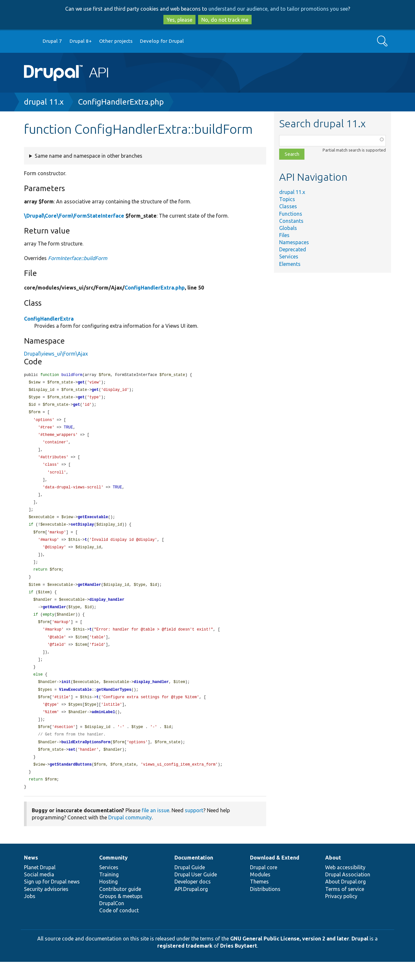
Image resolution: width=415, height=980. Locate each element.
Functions (291, 214)
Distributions (265, 907)
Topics (287, 199)
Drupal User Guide (196, 893)
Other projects (116, 41)
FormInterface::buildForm (78, 258)
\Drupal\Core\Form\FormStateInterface (74, 216)
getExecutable (93, 524)
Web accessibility (345, 885)
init (66, 695)
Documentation (194, 876)
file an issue (155, 828)
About (333, 876)
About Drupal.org (345, 900)
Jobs (30, 914)
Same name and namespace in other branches (89, 156)
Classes (288, 206)
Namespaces (294, 242)
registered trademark (185, 964)
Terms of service (345, 907)
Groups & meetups (121, 914)
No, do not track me (225, 20)
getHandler (89, 594)
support (194, 828)
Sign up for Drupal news (52, 900)
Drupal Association (348, 893)
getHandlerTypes (114, 704)
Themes (259, 900)
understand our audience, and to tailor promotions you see (278, 9)
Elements (290, 264)
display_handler (107, 610)
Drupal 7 (52, 41)
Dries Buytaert (239, 964)
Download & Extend (275, 876)
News (31, 876)
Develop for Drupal (162, 41)
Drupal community (130, 836)
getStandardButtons (71, 782)
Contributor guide (120, 907)
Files (284, 235)
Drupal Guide (190, 885)
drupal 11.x (44, 102)
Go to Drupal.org (30, 41)
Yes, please (179, 20)
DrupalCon (112, 921)
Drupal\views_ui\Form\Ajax (56, 354)
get (81, 383)
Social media (39, 893)
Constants (291, 221)
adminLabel (103, 727)
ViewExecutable (75, 704)
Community (113, 876)
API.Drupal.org (191, 907)
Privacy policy (341, 914)
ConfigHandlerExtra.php (121, 102)
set (72, 766)
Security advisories (46, 907)
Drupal (360, 957)
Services (289, 256)
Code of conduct (119, 929)
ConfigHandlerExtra (49, 319)
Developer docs (193, 900)
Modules (260, 893)
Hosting (108, 900)
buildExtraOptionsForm (86, 758)
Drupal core (264, 885)
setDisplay (82, 531)
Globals (288, 228)
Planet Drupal (40, 885)
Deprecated (293, 249)
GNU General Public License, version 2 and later (290, 957)
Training (109, 893)
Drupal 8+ (81, 41)
